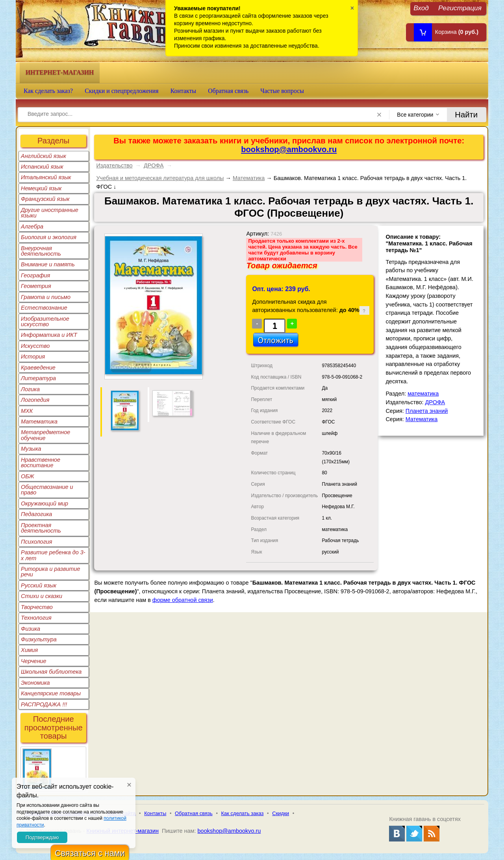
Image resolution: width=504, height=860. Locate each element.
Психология (37, 542)
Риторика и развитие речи (51, 572)
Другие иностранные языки (50, 213)
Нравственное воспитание (41, 463)
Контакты (183, 91)
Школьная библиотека (51, 672)
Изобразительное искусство (45, 321)
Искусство (35, 346)
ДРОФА (154, 165)
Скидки (281, 813)
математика (423, 394)
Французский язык (45, 199)
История (33, 357)
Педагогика (36, 514)
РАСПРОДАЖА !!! (44, 704)
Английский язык (44, 156)
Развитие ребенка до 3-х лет (53, 555)
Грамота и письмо (46, 297)
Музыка (31, 449)
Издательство (114, 165)
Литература (38, 378)
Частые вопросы (282, 91)
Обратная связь (228, 91)
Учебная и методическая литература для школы (160, 178)
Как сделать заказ (243, 813)
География (35, 275)
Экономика (35, 683)
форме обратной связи (183, 600)
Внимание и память (48, 264)
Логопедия (35, 400)
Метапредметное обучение (45, 435)
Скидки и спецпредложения (122, 91)
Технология (36, 618)
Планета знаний (427, 411)
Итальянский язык (46, 177)
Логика (30, 389)
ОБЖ (28, 476)
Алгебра (32, 227)
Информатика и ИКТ (49, 335)
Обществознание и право (47, 490)
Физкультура (39, 639)
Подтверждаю (42, 837)
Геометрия (36, 286)
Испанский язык (42, 167)
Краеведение (38, 368)
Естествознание (44, 308)
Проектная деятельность (41, 528)
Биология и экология (49, 237)
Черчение (34, 661)
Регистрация (460, 8)
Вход (421, 8)
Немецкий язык (41, 188)
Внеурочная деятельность (41, 251)
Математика (39, 422)
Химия (29, 650)
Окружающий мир (44, 503)
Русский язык (39, 585)
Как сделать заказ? (48, 91)
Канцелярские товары (51, 693)
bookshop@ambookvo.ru (289, 149)
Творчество (37, 607)
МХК (27, 411)
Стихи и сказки (42, 596)
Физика (31, 629)
